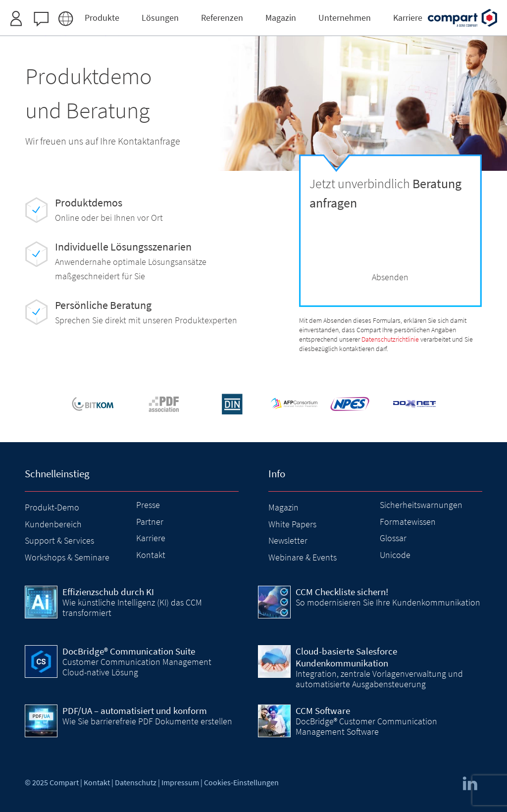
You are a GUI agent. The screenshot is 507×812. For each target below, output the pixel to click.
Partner (150, 522)
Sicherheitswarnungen (421, 505)
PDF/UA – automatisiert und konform (135, 710)
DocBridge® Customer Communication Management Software (366, 726)
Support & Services (59, 540)
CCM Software (323, 710)
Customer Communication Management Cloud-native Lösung (137, 667)
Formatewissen (408, 522)
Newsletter (288, 540)
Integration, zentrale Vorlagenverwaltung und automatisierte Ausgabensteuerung (379, 679)
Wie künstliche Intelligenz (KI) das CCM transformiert (132, 607)
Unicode (395, 555)
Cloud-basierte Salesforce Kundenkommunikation (346, 657)
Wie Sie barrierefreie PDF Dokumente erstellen (147, 721)
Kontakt (151, 555)
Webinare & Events (303, 557)
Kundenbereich (53, 524)
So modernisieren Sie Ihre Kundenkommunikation (388, 602)
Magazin (283, 507)
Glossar (393, 538)
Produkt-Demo (52, 507)
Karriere (151, 538)
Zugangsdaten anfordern (313, 12)
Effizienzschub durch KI (108, 592)
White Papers (292, 524)
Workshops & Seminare (67, 557)
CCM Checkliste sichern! (342, 592)
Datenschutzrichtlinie (390, 339)
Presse (148, 505)
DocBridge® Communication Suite (129, 651)
